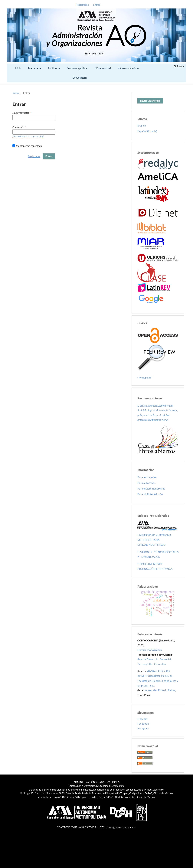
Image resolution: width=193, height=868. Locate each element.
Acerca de (33, 68)
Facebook (143, 724)
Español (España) (147, 131)
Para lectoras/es (147, 477)
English (142, 125)
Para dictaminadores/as (151, 488)
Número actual (103, 68)
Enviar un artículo (150, 101)
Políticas (53, 68)
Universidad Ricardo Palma (159, 690)
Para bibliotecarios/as (150, 494)
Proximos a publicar (77, 68)
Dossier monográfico (150, 650)
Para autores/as (146, 483)
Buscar (179, 66)
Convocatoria (80, 78)
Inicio (18, 68)
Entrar (97, 5)
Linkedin (142, 719)
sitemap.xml (144, 377)
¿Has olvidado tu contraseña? (28, 136)
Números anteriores (128, 68)
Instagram (143, 728)
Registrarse (82, 5)
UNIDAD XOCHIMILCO (151, 545)
